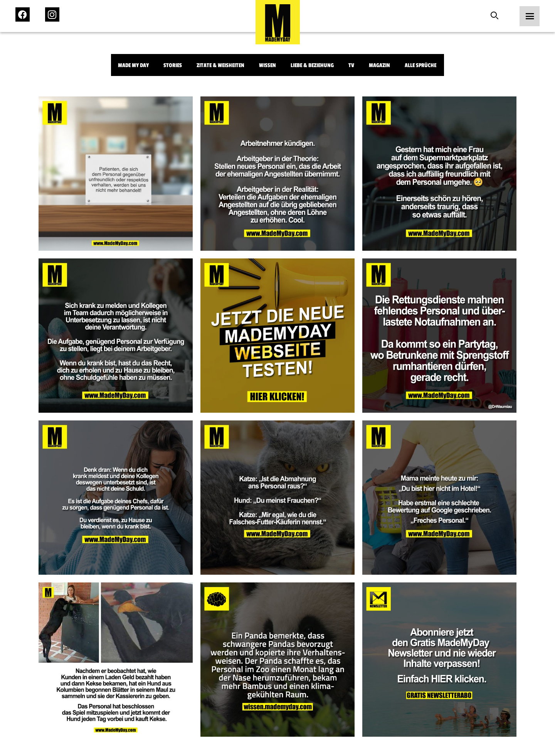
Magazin (379, 65)
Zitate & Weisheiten (220, 65)
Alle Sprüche (420, 65)
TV (351, 65)
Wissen (267, 65)
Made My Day (133, 65)
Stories (173, 65)
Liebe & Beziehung (312, 65)
